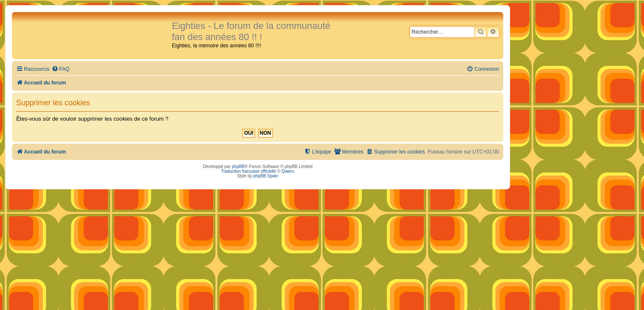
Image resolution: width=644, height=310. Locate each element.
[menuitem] (61, 69)
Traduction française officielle (248, 171)
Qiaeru (288, 171)
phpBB (238, 167)
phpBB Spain (266, 176)
